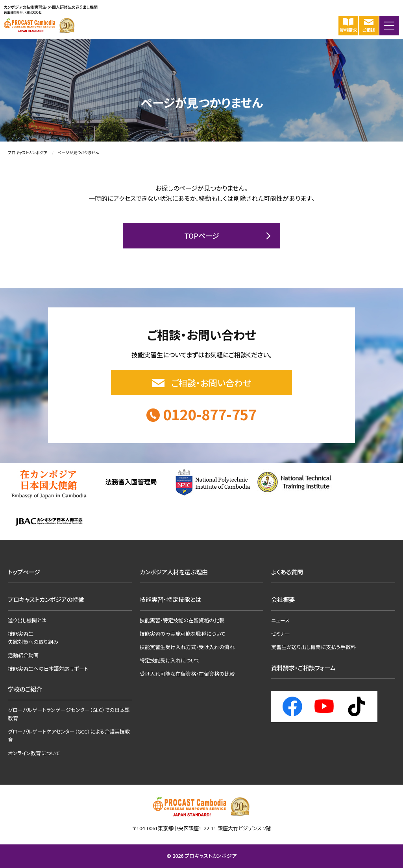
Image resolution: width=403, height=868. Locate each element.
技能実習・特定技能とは (170, 599)
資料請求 (348, 25)
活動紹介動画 (23, 655)
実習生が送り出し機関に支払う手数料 (313, 647)
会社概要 (283, 599)
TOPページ (202, 235)
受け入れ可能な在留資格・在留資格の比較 (187, 674)
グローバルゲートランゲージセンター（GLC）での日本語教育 (69, 714)
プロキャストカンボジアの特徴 (46, 599)
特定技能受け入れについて (170, 660)
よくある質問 (287, 572)
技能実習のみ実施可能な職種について (183, 634)
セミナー (281, 634)
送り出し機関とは (27, 620)
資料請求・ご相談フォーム (303, 668)
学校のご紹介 (25, 689)
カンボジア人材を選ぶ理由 (174, 572)
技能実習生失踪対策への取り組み (33, 638)
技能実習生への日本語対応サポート (48, 668)
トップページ (24, 572)
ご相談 (369, 25)
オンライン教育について (34, 753)
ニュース (280, 620)
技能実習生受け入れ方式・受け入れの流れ (187, 647)
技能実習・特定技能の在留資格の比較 (182, 620)
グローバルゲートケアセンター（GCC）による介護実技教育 (69, 736)
